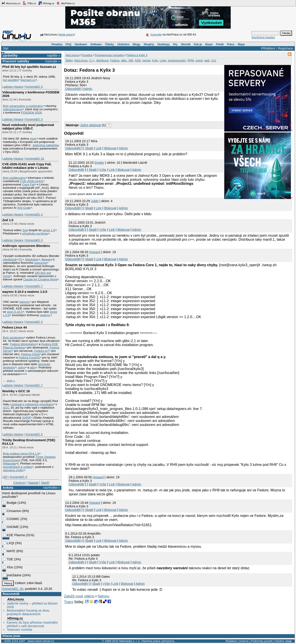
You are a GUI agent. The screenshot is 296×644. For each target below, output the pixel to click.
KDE (138, 60)
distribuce (102, 60)
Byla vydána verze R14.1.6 (21, 454)
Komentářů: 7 (34, 286)
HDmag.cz (46, 3)
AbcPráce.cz (66, 3)
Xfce (8, 567)
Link (99, 148)
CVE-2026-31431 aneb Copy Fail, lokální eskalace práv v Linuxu (27, 166)
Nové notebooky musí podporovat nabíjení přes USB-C (28, 127)
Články (109, 44)
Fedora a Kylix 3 (137, 55)
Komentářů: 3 (34, 214)
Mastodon (32, 259)
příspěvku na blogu (35, 233)
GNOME (11, 527)
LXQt (9, 543)
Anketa (8, 488)
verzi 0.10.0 (15, 312)
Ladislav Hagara (13, 87)
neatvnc (45, 315)
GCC (6, 408)
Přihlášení (268, 48)
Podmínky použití (262, 641)
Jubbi (95, 201)
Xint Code (24, 208)
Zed (25, 230)
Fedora (115, 60)
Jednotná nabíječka (46, 145)
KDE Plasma (14, 535)
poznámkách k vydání (18, 467)
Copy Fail (28, 184)
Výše (103, 170)
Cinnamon (12, 511)
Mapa (241, 44)
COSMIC (11, 519)
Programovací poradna (109, 55)
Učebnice (123, 44)
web (207, 60)
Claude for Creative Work (40, 279)
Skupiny (149, 44)
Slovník (186, 44)
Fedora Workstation (23, 344)
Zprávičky (10, 55)
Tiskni (69, 602)
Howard (95, 252)
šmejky (99, 163)
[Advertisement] (116, 112)
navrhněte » (52, 488)
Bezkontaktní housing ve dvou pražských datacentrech (28, 612)
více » (11, 381)
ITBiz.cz (29, 3)
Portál (220, 44)
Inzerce (244, 641)
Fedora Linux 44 (14, 327)
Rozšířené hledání (263, 37)
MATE (9, 551)
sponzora (40, 263)
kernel (146, 60)
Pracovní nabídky (16, 61)
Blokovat (110, 148)
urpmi (199, 60)
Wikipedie (9, 464)
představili (10, 259)
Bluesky (47, 259)
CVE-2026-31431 (32, 181)
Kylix (155, 60)
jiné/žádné (12, 575)
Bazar (209, 44)
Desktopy (164, 44)
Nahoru (103, 596)
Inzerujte (156, 34)
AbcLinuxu (16, 599)
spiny (22, 367)
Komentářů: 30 (13, 589)
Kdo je (198, 44)
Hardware (81, 44)
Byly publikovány (14, 178)
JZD (5, 477)
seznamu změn (13, 470)
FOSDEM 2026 (31, 113)
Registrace (285, 48)
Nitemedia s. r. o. (130, 641)
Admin (88, 89)
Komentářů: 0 (34, 87)
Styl (6, 48)
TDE (8, 559)
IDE (131, 60)
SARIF (27, 418)
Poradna (57, 44)
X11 (214, 60)
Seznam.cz (28, 80)
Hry (175, 44)
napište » (54, 55)
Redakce (231, 641)
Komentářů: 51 (35, 159)
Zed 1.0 (8, 220)
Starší (45, 483)
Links (163, 60)
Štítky (69, 60)
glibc (124, 60)
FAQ (68, 44)
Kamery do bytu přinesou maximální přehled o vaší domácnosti (32, 624)
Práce (231, 44)
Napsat (33, 483)
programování (177, 60)
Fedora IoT (42, 351)
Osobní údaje (283, 641)
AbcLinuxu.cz (11, 3)
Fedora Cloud (30, 354)
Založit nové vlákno (79, 596)
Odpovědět (73, 89)
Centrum (19, 483)
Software (96, 44)
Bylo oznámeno (13, 338)
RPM (191, 60)
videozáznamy (13, 109)
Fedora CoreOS (29, 357)
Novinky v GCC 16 (16, 391)
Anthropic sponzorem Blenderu (26, 246)
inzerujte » (53, 61)
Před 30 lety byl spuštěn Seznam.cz (29, 67)
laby (33, 367)
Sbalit (89, 148)
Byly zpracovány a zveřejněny (23, 106)
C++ (92, 60)
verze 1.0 (49, 230)
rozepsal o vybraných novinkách (32, 404)
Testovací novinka (19, 630)
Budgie (10, 503)
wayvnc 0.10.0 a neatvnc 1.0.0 (25, 292)
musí (33, 139)
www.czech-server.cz (41, 641)
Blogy (136, 44)
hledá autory (66, 34)
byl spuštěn (11, 80)
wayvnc (25, 302)
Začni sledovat (91, 125)
